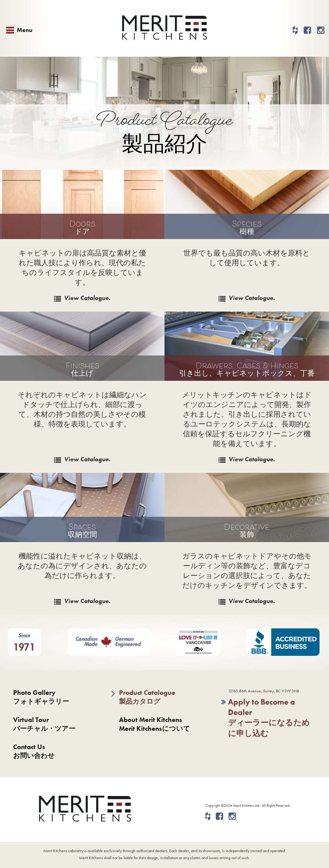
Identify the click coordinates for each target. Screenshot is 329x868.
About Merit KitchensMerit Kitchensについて (155, 724)
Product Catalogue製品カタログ (147, 697)
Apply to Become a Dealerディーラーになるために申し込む (269, 718)
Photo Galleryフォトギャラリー (41, 697)
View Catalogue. (87, 298)
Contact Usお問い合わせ (34, 751)
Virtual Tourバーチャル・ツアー (44, 724)
